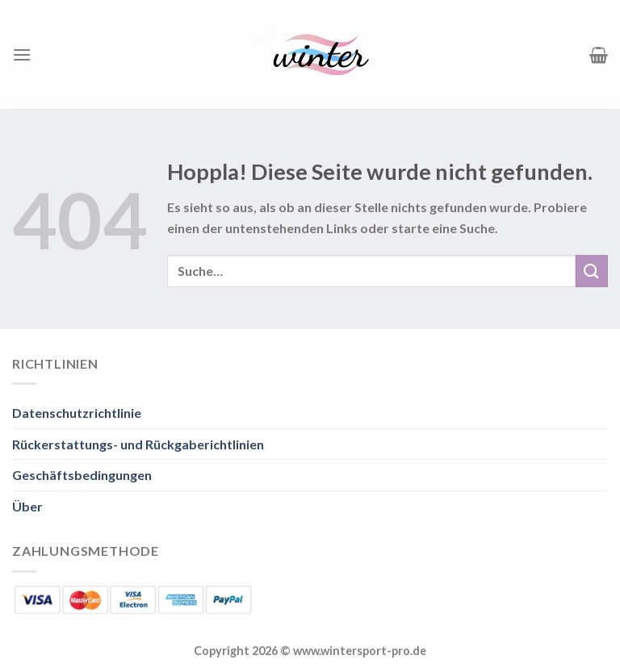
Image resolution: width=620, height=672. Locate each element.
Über (27, 506)
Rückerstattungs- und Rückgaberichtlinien (138, 444)
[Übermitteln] (592, 271)
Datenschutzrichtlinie (77, 413)
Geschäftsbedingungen (82, 475)
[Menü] (22, 54)
